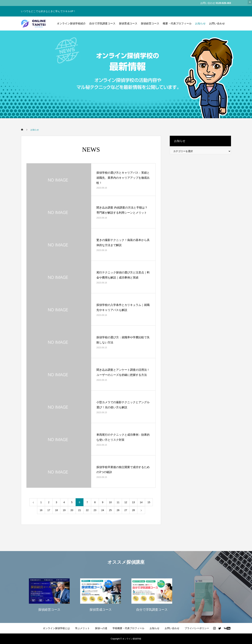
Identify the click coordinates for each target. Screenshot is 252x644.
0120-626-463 (223, 3)
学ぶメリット (82, 628)
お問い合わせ (217, 23)
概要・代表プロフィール (177, 23)
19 (64, 510)
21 (80, 510)
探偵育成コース (128, 23)
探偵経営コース (150, 23)
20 (72, 510)
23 (95, 510)
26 (118, 510)
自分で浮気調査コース (102, 23)
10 (110, 502)
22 (87, 510)
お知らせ (200, 23)
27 (126, 510)
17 (49, 510)
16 (41, 510)
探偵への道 (101, 628)
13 (134, 502)
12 (126, 502)
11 (118, 502)
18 (57, 510)
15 (149, 502)
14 (141, 502)
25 (110, 510)
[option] (49, 595)
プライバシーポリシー (197, 628)
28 (134, 510)
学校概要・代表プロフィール (128, 628)
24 (103, 510)
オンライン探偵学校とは (56, 628)
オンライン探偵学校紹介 (71, 23)
